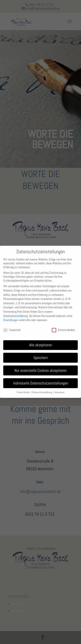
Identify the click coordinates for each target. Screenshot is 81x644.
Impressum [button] (60, 389)
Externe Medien (63, 326)
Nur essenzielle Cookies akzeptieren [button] (40, 367)
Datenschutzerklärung (15, 312)
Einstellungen (11, 316)
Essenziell (12, 326)
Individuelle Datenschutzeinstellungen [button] (41, 379)
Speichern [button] (41, 354)
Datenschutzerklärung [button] (42, 389)
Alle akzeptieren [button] (41, 341)
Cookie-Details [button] (23, 389)
